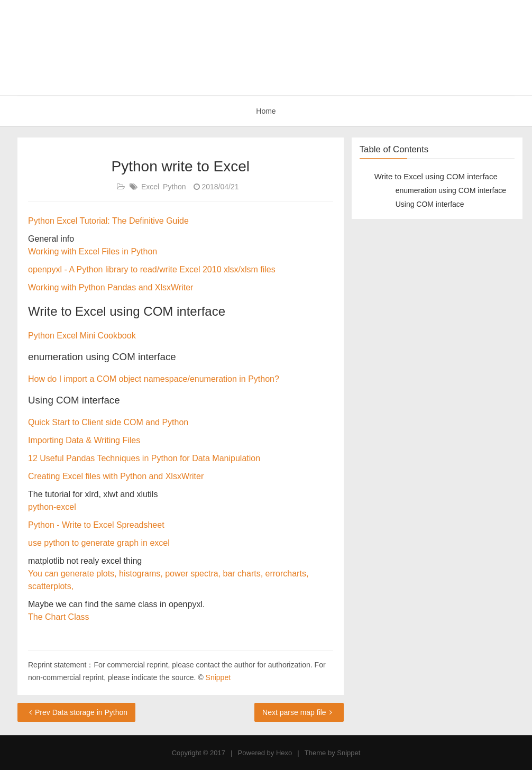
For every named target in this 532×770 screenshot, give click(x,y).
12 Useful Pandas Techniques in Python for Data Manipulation (144, 458)
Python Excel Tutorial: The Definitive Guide (108, 221)
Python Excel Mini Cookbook (82, 336)
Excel (150, 187)
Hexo (284, 753)
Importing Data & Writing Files (84, 440)
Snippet (218, 677)
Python (175, 187)
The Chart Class (59, 617)
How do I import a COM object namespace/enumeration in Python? (154, 379)
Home (266, 111)
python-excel (52, 507)
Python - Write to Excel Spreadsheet (96, 525)
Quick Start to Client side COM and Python (108, 422)
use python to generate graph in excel (99, 543)
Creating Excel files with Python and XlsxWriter (116, 476)
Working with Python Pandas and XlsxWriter (111, 287)
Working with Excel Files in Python (93, 251)
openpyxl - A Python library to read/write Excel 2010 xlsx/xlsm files (152, 269)
